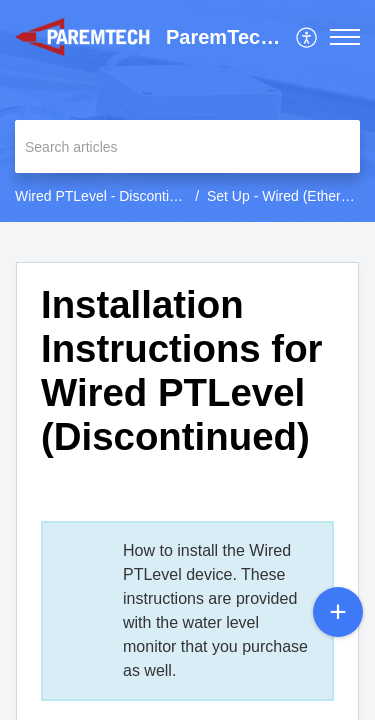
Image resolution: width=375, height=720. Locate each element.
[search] (187, 146)
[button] (307, 37)
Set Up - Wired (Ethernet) (286, 196)
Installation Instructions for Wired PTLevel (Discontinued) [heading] (182, 370)
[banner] (187, 111)
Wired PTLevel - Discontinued (107, 196)
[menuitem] (307, 37)
